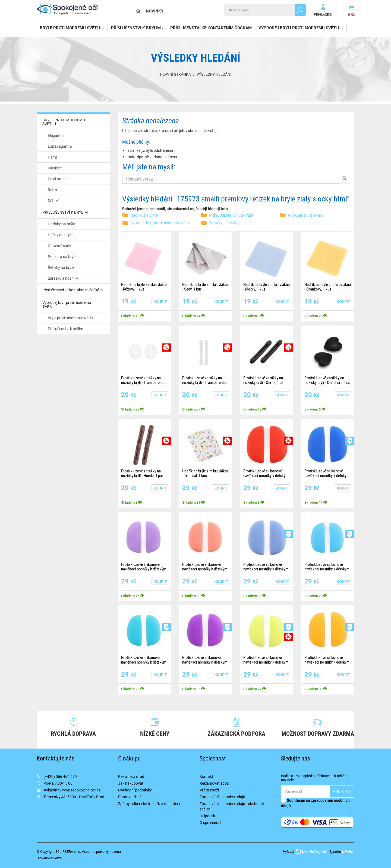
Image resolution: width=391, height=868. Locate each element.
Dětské (53, 201)
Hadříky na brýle (61, 224)
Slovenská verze (49, 858)
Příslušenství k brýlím (65, 329)
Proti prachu (58, 179)
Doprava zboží (130, 797)
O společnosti (211, 823)
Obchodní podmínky (135, 790)
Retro (52, 190)
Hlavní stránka (175, 74)
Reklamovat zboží (215, 783)
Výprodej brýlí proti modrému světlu (301, 28)
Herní (52, 157)
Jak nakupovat (131, 783)
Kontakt (206, 776)
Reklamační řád (131, 776)
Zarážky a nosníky (63, 278)
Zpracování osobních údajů (222, 797)
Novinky (155, 11)
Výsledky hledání (214, 74)
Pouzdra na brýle (62, 256)
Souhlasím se (315, 803)
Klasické (55, 168)
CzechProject (312, 851)
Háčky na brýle (60, 235)
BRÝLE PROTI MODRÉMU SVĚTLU (72, 28)
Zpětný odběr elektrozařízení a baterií (149, 804)
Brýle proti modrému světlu (70, 318)
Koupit (160, 302)
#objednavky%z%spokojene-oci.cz (72, 790)
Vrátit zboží (209, 790)
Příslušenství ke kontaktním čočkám (211, 28)
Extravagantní (60, 146)
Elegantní (56, 135)
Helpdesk (207, 816)
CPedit (348, 851)
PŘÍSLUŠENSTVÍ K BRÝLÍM (137, 28)
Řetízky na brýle (61, 267)
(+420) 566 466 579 (60, 776)
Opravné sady (59, 246)
